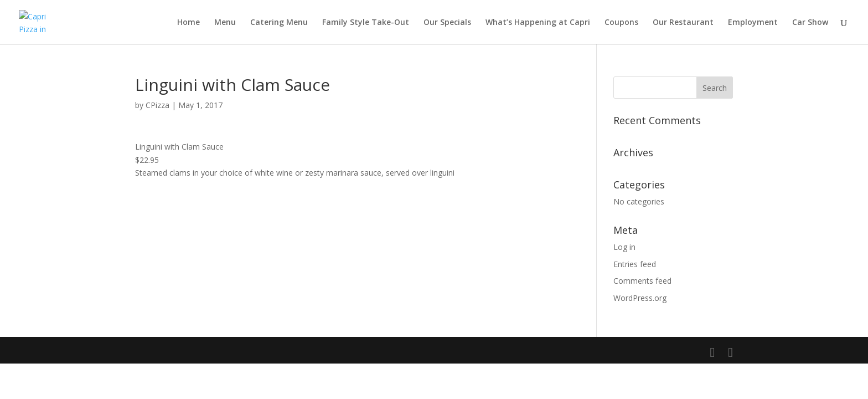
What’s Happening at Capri (538, 23)
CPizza (157, 105)
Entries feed (635, 264)
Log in (624, 247)
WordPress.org (640, 298)
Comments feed (642, 281)
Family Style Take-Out (366, 23)
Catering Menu (279, 23)
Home (188, 23)
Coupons (621, 23)
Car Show (810, 23)
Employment (753, 23)
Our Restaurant (683, 23)
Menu (225, 23)
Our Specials (447, 23)
